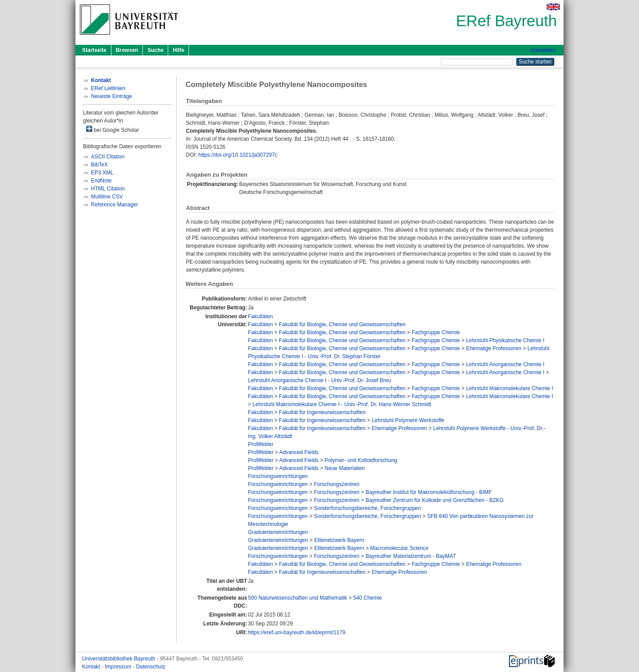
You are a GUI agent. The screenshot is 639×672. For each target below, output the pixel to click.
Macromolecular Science (399, 548)
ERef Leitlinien (108, 88)
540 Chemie (368, 598)
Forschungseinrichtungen (278, 476)
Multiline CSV (107, 197)
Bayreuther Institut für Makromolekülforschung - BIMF (429, 492)
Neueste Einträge (112, 96)
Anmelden (543, 50)
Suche (155, 50)
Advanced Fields (299, 452)
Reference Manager (114, 205)
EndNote (101, 181)
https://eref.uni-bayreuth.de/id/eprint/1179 (297, 632)
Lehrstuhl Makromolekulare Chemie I (509, 388)
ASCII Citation (108, 157)
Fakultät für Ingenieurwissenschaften (322, 412)
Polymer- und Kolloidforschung (361, 460)
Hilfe (178, 50)
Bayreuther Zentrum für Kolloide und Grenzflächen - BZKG (435, 500)
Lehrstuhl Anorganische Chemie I (505, 364)
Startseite (94, 50)
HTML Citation (108, 189)
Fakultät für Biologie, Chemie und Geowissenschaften (343, 324)
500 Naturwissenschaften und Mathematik (298, 598)
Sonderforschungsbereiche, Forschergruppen (367, 508)
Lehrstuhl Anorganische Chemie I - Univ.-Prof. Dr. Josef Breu (320, 380)
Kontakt (92, 667)
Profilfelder (261, 444)
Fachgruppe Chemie (436, 332)
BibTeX (99, 165)
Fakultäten (260, 316)
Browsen (127, 50)
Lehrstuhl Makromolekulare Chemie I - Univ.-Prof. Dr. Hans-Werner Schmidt (342, 404)
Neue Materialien (345, 468)
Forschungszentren (337, 484)
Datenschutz (151, 667)
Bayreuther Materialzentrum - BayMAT (411, 556)
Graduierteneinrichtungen (278, 532)
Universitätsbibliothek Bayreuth (119, 659)
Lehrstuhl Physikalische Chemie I (505, 340)
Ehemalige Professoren (494, 348)
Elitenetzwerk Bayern (339, 540)
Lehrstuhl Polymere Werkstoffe (408, 420)
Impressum (119, 667)
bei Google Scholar (112, 129)
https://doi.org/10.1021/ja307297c (238, 155)
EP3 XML (102, 173)
